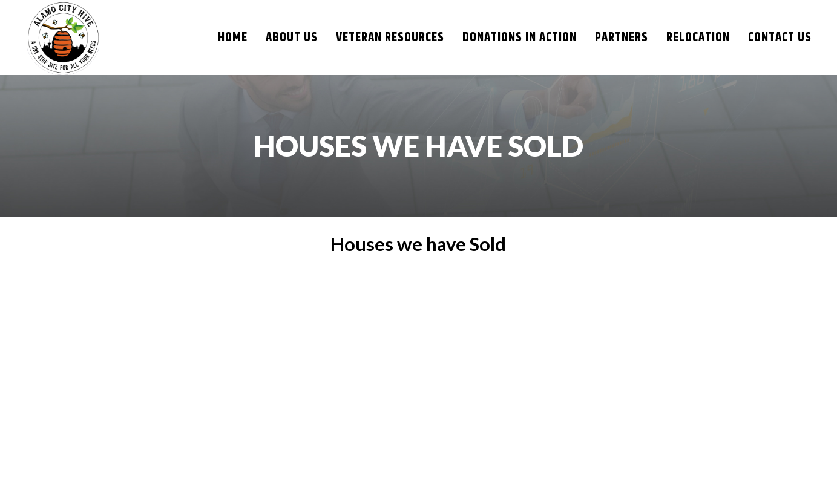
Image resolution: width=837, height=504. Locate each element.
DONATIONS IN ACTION (520, 38)
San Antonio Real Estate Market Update (399, 333)
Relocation (698, 38)
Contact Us (780, 38)
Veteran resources (390, 38)
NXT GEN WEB (604, 482)
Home (233, 38)
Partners (622, 38)
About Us (292, 38)
